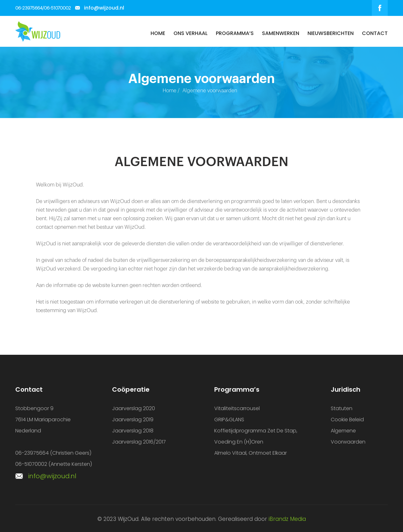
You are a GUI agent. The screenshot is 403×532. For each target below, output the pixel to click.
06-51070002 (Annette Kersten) (54, 464)
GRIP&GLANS (229, 420)
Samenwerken (281, 33)
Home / (171, 91)
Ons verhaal (191, 33)
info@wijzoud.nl (104, 8)
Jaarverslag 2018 (133, 431)
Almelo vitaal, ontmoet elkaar (251, 453)
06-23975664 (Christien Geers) (53, 453)
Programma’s (235, 33)
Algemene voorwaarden (348, 436)
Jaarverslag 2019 (133, 420)
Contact (375, 33)
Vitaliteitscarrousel (237, 408)
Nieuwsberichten (331, 33)
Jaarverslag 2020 (134, 408)
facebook (380, 8)
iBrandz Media (287, 519)
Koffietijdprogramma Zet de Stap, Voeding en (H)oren (256, 436)
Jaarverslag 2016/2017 (139, 442)
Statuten (342, 408)
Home (158, 33)
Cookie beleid (347, 420)
